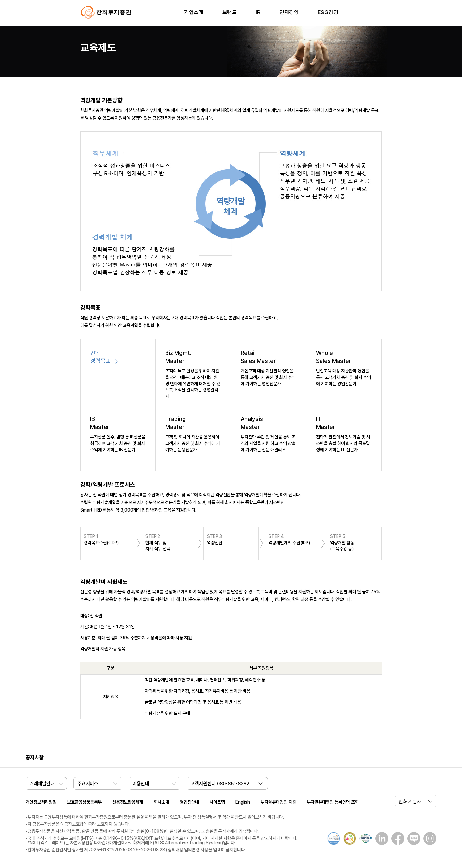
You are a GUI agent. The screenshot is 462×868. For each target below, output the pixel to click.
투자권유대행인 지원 (278, 802)
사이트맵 (217, 802)
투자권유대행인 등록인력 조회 (333, 802)
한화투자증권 (106, 13)
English (243, 802)
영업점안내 (189, 802)
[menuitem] (194, 16)
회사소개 (161, 802)
